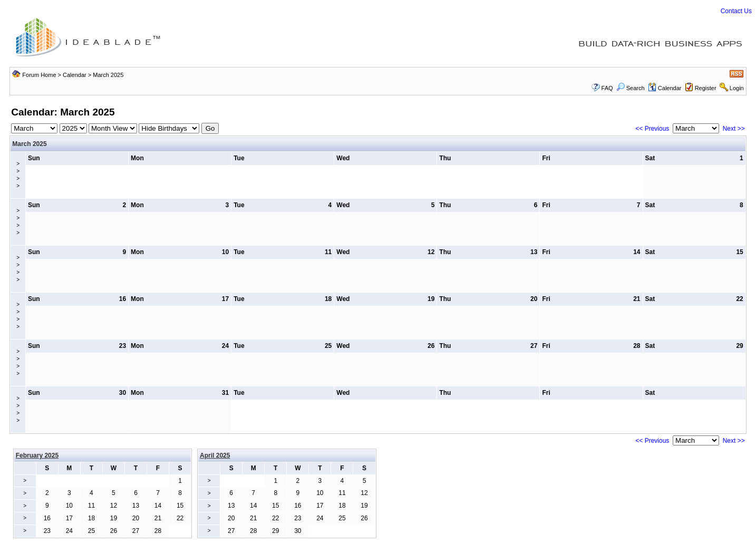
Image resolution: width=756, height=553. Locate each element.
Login (737, 88)
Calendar (75, 75)
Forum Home (39, 75)
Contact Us (736, 11)
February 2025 (37, 455)
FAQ (607, 88)
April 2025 (215, 455)
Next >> (734, 129)
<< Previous (652, 129)
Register (706, 88)
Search (631, 88)
